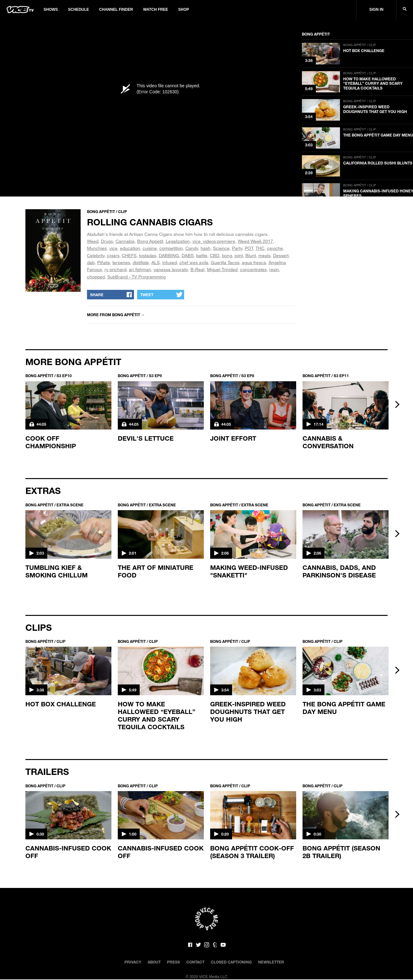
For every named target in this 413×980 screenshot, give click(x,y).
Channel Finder (116, 10)
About (154, 962)
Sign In (376, 10)
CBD (215, 255)
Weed (93, 241)
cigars (113, 255)
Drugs (107, 241)
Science (221, 248)
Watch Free (156, 10)
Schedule (78, 10)
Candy (192, 248)
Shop (183, 10)
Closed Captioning (231, 962)
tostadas (148, 255)
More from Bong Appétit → (116, 315)
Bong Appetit (150, 241)
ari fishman (140, 269)
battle (202, 255)
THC (260, 248)
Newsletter (271, 962)
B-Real (197, 269)
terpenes (121, 262)
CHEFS (129, 255)
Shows (51, 10)
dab (91, 262)
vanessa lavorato (171, 269)
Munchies (97, 248)
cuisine (150, 248)
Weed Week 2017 (255, 241)
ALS (156, 262)
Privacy (133, 962)
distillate (141, 262)
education (130, 248)
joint (239, 255)
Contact (195, 962)
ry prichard (115, 269)
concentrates (253, 269)
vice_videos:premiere (214, 241)
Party (237, 248)
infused (170, 262)
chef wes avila (194, 262)
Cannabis (125, 241)
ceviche (275, 248)
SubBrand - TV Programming (137, 277)
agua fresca (254, 262)
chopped (96, 277)
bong (227, 255)
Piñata (103, 262)
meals (264, 255)
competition (171, 248)
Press (173, 962)
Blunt (251, 255)
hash (206, 248)
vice (113, 248)
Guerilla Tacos (225, 262)
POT (249, 248)
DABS (188, 255)
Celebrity (96, 255)
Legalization (178, 241)
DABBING (169, 255)
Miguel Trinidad (222, 269)
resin (274, 269)
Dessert (281, 255)
